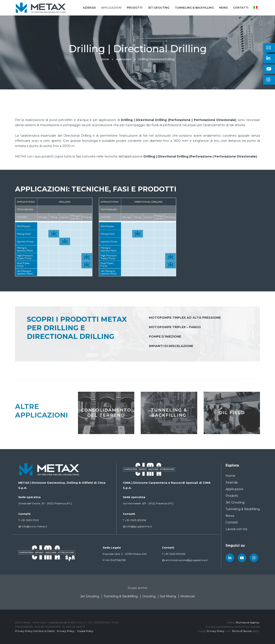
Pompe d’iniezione (165, 337)
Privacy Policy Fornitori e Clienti (35, 631)
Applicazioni (111, 8)
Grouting (149, 596)
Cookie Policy (85, 631)
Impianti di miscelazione (171, 346)
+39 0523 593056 (134, 520)
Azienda (89, 8)
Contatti (241, 8)
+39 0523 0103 (28, 520)
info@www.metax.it (33, 526)
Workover (188, 596)
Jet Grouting (159, 8)
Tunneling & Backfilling (194, 8)
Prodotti (135, 8)
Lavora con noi (236, 529)
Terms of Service (242, 631)
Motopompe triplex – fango (175, 327)
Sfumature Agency (247, 622)
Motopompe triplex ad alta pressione (185, 318)
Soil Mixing (168, 596)
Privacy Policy (66, 631)
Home (230, 476)
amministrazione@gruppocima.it (185, 560)
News (224, 8)
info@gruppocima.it (137, 526)
